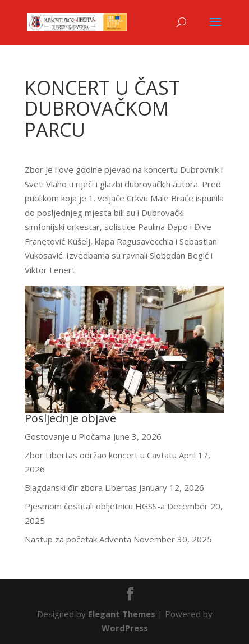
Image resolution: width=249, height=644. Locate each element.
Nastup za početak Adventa (78, 539)
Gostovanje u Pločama (68, 436)
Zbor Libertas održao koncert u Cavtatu (101, 455)
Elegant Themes (122, 614)
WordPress (125, 628)
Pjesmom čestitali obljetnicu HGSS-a (95, 506)
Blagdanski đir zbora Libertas (81, 487)
